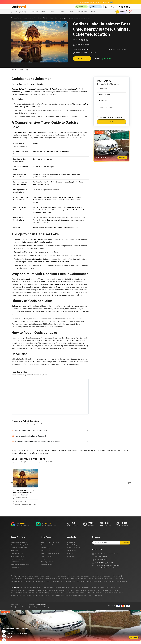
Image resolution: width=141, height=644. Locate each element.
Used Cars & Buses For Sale (32, 590)
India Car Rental (96, 576)
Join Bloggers (35, 607)
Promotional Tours (30, 581)
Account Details (62, 576)
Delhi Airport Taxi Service (19, 593)
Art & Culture (15, 562)
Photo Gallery (46, 548)
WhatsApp (106, 58)
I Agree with (110, 117)
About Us (70, 553)
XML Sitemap (45, 607)
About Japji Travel (94, 590)
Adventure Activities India (19, 548)
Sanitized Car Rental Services (114, 593)
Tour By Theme (46, 556)
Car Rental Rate (16, 590)
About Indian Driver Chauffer (38, 593)
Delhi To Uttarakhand (95, 579)
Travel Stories (119, 579)
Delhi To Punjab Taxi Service (50, 542)
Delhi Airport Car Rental (85, 581)
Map (21, 70)
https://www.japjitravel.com (109, 554)
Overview (14, 70)
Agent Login (107, 576)
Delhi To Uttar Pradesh (79, 579)
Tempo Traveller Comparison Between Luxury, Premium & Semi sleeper (66, 587)
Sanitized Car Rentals (68, 581)
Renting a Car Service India (20, 542)
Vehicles (39, 579)
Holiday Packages (72, 545)
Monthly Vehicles (16, 581)
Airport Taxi (117, 576)
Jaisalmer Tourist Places (35, 18)
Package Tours (29, 579)
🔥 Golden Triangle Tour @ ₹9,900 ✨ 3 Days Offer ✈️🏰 (103, 2)
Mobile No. (103, 101)
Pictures (53, 12)
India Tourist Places (20, 18)
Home (13, 607)
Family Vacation (16, 567)
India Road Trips (46, 550)
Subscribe (125, 543)
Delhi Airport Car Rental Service (21, 595)
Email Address (105, 95)
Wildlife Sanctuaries (17, 559)
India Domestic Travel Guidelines (31, 587)
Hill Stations (14, 550)
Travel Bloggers (33, 576)
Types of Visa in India (95, 595)
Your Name (103, 88)
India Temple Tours (17, 553)
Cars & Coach (82, 12)
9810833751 (103, 560)
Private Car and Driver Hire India (44, 595)
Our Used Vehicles (83, 576)
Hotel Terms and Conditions (76, 593)
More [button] (93, 12)
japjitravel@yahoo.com (106, 563)
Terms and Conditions (115, 117)
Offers (43, 12)
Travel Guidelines (110, 581)
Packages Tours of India (57, 593)
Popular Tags (108, 579)
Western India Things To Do (20, 545)
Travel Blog (45, 559)
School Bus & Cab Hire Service (76, 595)
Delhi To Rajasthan (50, 579)
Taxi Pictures (60, 595)
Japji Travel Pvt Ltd (42, 604)
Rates (71, 12)
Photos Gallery (122, 581)
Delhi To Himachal (63, 579)
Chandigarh (98, 581)
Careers (72, 576)
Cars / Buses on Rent (74, 548)
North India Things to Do (19, 556)
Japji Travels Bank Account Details (54, 590)
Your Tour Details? (107, 107)
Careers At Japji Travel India (76, 590)
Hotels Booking (72, 542)
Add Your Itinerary (47, 565)
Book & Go (82, 59)
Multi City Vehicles (47, 562)
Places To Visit (71, 550)
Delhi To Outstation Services (50, 553)
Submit (111, 122)
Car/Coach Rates (16, 579)
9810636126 (103, 557)
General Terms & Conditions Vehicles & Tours (106, 587)
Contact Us (70, 556)
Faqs (27, 70)
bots (70, 322)
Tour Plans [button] (34, 12)
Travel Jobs (41, 581)
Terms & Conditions (23, 607)
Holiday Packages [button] (21, 12)
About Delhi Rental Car (95, 593)
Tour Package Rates (48, 545)
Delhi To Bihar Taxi (53, 581)
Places (62, 12)
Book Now (122, 157)
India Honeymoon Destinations (20, 565)
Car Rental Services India (110, 590)
